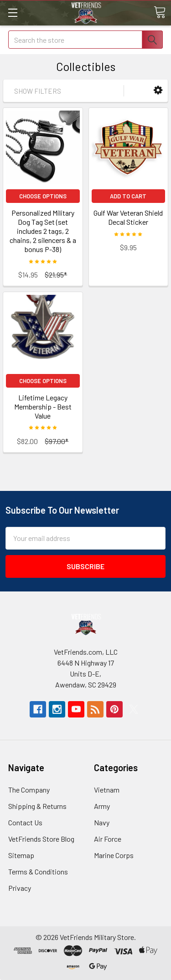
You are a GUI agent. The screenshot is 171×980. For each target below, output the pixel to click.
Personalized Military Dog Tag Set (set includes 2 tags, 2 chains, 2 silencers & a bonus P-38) (43, 231)
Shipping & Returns (37, 806)
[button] (158, 90)
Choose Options (43, 196)
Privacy (20, 888)
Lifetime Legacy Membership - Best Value (43, 407)
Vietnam (107, 790)
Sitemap (21, 855)
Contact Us (25, 822)
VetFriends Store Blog (41, 839)
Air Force (108, 839)
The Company (29, 790)
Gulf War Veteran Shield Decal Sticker (128, 217)
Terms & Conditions (38, 871)
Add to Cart (128, 196)
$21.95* (56, 275)
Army (102, 806)
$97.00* (57, 441)
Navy (102, 822)
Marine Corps (114, 855)
